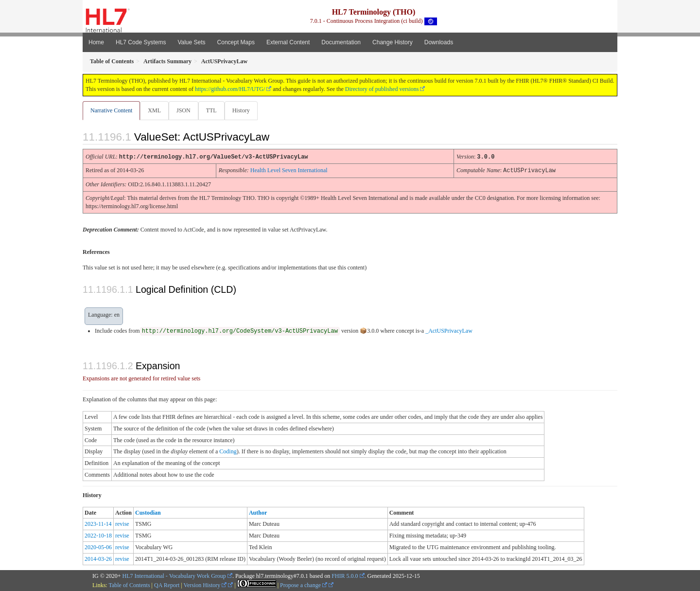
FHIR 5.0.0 (345, 575)
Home (96, 42)
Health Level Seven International (289, 170)
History (245, 110)
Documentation (341, 42)
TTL (214, 110)
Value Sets (191, 42)
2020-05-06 (98, 547)
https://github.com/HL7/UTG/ (230, 89)
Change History (393, 42)
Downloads (439, 42)
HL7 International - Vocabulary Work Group (174, 575)
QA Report (167, 585)
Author (258, 512)
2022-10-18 (98, 535)
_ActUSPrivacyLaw (449, 330)
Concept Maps (236, 42)
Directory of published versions (382, 89)
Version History (205, 585)
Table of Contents (129, 585)
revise (122, 523)
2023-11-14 (98, 523)
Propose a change (304, 585)
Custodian (148, 512)
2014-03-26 (98, 558)
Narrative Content (111, 110)
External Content (288, 42)
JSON (185, 110)
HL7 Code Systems (141, 42)
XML (155, 110)
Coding (228, 451)
